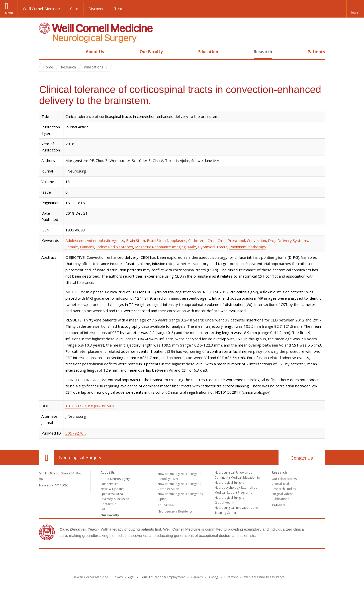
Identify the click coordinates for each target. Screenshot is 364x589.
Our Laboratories (284, 479)
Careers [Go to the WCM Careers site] (197, 577)
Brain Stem (135, 240)
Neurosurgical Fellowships (233, 473)
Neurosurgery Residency (175, 511)
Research (263, 52)
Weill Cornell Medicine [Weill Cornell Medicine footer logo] (182, 559)
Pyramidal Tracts (213, 247)
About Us (95, 52)
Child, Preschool (231, 240)
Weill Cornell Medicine (41, 9)
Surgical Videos (283, 494)
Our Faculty (151, 52)
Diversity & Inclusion (115, 499)
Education (208, 52)
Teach (119, 9)
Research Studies (284, 489)
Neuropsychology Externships (236, 488)
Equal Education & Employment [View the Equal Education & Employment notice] (163, 577)
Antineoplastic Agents (105, 240)
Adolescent (75, 240)
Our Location (47, 458)
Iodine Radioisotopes (115, 247)
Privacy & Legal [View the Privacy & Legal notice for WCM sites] (123, 577)
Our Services (109, 484)
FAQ (104, 509)
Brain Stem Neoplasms (167, 240)
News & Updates (112, 489)
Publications (280, 499)
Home (45, 52)
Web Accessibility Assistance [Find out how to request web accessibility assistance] (264, 577)
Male (192, 247)
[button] (355, 9)
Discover (96, 9)
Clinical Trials (281, 484)
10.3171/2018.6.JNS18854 (88, 406)
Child (212, 240)
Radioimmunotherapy (248, 247)
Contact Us (302, 458)
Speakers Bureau (113, 494)
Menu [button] (9, 13)
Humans (87, 247)
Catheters (197, 240)
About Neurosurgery (115, 479)
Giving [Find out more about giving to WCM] (213, 577)
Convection (256, 240)
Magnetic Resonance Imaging (160, 247)
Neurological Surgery (80, 458)
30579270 (74, 433)
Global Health (224, 503)
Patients (316, 52)
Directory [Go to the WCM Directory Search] (231, 577)
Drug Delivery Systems (288, 240)
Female (72, 247)
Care (74, 9)
